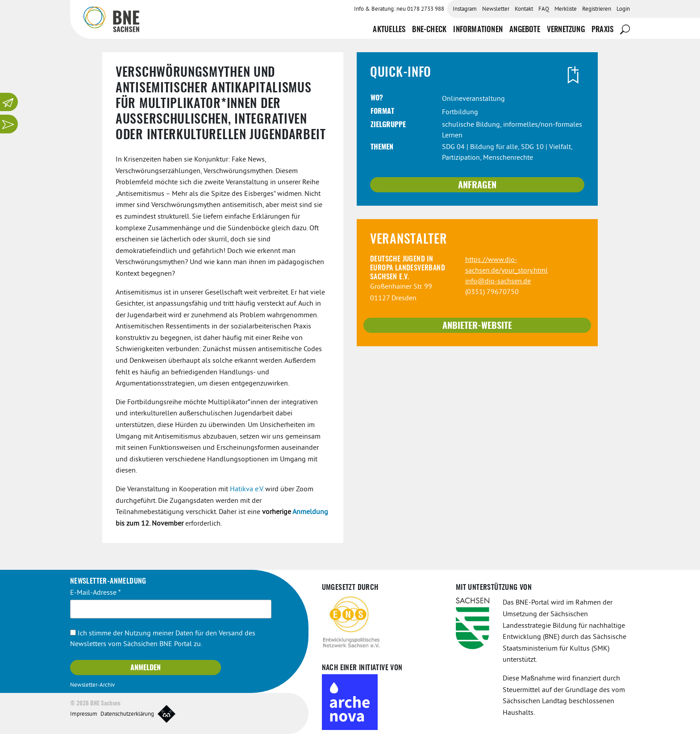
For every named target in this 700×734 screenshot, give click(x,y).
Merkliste (566, 9)
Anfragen (477, 186)
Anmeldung (310, 512)
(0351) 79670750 (492, 292)
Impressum (84, 714)
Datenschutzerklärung (127, 714)
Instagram (465, 9)
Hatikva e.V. (247, 489)
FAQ (544, 9)
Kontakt (524, 9)
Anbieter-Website (477, 326)
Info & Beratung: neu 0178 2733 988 (399, 9)
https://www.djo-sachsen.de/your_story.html (506, 265)
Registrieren (597, 9)
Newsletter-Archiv (92, 685)
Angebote (525, 30)
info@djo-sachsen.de (498, 282)
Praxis (602, 30)
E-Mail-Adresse (96, 593)
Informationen (478, 30)
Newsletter (496, 9)
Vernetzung (566, 30)
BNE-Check (429, 30)
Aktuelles (389, 30)
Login (623, 9)
